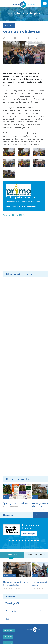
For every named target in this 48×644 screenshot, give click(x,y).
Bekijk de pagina (29, 534)
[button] (10, 541)
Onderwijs (9, 25)
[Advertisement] (24, 245)
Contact (8, 637)
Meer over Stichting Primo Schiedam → (23, 206)
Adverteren (9, 630)
